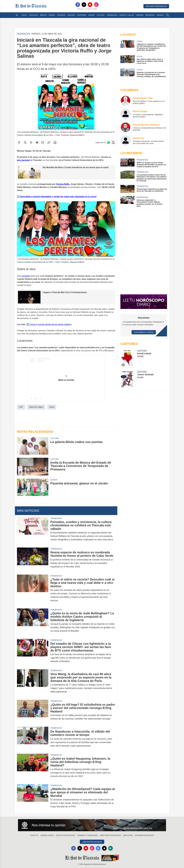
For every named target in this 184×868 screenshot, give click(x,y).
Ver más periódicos (156, 6)
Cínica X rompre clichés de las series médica (50, 324)
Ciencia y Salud (126, 15)
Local (24, 15)
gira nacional (23, 160)
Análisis (71, 15)
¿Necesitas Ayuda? (92, 842)
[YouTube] (90, 5)
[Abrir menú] (17, 15)
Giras (52, 407)
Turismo (140, 15)
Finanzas (61, 15)
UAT (21, 407)
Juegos (160, 15)
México (43, 15)
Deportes (150, 15)
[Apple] (104, 848)
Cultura (101, 15)
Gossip (91, 15)
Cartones (82, 15)
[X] (84, 5)
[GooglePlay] (111, 848)
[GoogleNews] (98, 848)
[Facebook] (78, 5)
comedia (26, 276)
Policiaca (34, 15)
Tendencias (112, 15)
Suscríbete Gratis (144, 332)
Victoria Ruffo (63, 184)
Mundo (52, 15)
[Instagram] (96, 5)
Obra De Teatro (36, 407)
